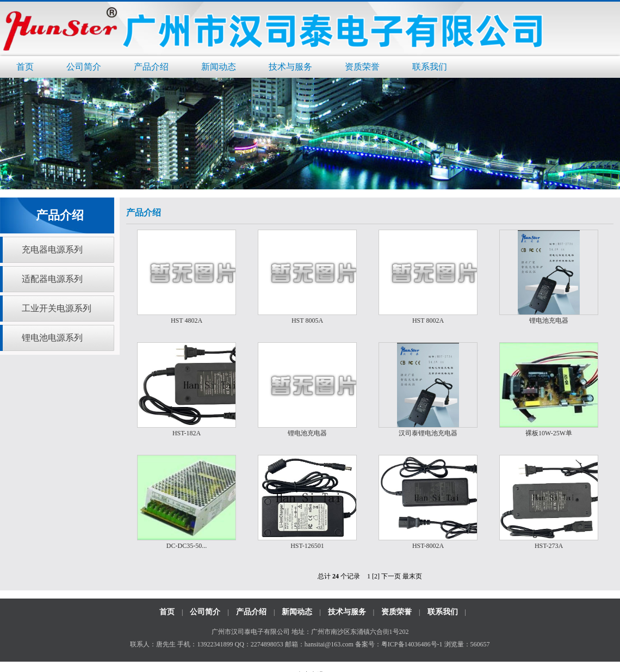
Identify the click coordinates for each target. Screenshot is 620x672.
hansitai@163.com (329, 644)
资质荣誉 (362, 67)
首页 (25, 67)
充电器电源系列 (52, 249)
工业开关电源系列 (57, 308)
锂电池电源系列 (52, 338)
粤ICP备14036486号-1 (412, 644)
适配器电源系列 (52, 279)
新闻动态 (219, 67)
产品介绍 (151, 67)
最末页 (412, 576)
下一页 (391, 576)
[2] (376, 576)
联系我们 (430, 67)
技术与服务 (290, 67)
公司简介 (84, 67)
